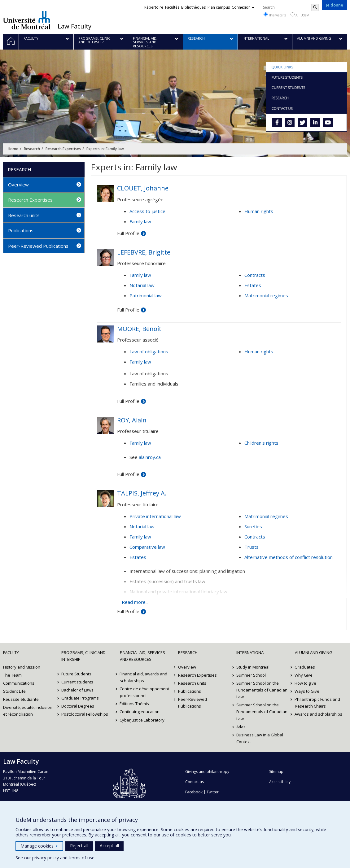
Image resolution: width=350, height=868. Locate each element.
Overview (18, 185)
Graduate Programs (80, 698)
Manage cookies (39, 846)
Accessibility (280, 782)
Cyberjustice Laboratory (142, 720)
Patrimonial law (146, 295)
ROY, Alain (132, 420)
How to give (306, 683)
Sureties (253, 526)
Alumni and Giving (314, 652)
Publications (21, 230)
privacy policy (46, 858)
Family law (140, 221)
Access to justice (147, 211)
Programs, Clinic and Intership (83, 656)
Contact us (195, 782)
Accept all (109, 846)
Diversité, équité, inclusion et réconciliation (28, 711)
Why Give (304, 675)
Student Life (14, 691)
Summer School (251, 675)
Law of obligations (149, 351)
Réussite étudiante (21, 699)
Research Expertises (63, 149)
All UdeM (300, 15)
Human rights (259, 211)
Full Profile (128, 233)
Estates (253, 285)
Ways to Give (307, 691)
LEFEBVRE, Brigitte (144, 252)
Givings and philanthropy (207, 772)
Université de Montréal (27, 20)
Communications (19, 683)
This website (275, 15)
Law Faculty (74, 26)
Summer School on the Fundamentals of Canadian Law (262, 690)
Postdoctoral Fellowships (85, 714)
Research (32, 149)
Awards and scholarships (319, 714)
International (251, 652)
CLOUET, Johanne (143, 188)
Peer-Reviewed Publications (38, 246)
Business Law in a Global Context (260, 738)
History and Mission (22, 667)
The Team (12, 675)
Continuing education (140, 712)
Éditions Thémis (135, 704)
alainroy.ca (150, 457)
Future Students (76, 674)
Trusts (252, 547)
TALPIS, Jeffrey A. (142, 493)
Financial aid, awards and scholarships (144, 677)
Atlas (241, 727)
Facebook (194, 792)
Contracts (255, 275)
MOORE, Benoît (139, 329)
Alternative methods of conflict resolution (289, 557)
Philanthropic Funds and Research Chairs (318, 703)
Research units (24, 215)
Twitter (213, 792)
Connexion (243, 7)
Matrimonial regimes (266, 295)
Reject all (79, 846)
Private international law (155, 516)
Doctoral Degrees (78, 706)
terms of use (82, 858)
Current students (77, 682)
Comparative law (147, 547)
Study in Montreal (253, 667)
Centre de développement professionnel (145, 692)
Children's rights (261, 443)
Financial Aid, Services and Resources (142, 656)
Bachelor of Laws (77, 690)
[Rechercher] (315, 7)
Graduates (305, 667)
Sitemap (276, 772)
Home (13, 149)
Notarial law (142, 285)
